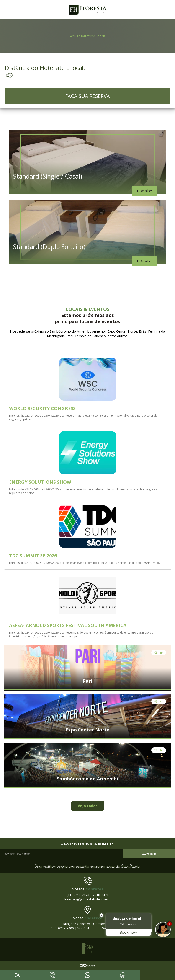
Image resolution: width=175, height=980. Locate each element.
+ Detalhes (145, 191)
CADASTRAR (149, 854)
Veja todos (87, 806)
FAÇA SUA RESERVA (87, 96)
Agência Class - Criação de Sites (87, 965)
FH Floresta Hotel (87, 10)
